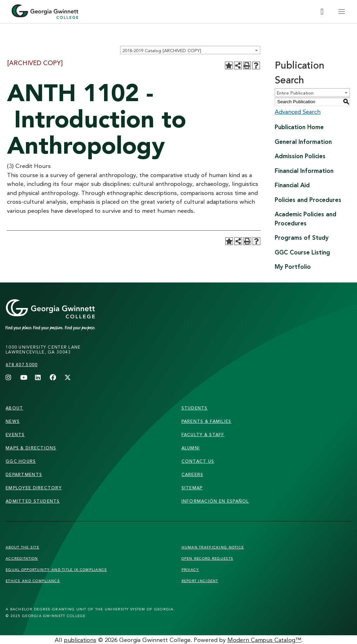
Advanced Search (298, 111)
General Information (303, 142)
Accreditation (22, 558)
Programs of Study (302, 237)
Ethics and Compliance (33, 581)
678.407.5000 (22, 365)
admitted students (33, 501)
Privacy (190, 569)
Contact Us (198, 461)
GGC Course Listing (302, 252)
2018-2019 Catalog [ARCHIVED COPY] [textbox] (162, 50)
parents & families (207, 421)
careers (193, 474)
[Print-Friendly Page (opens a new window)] (247, 65)
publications (80, 640)
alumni (191, 448)
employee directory (34, 488)
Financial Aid (292, 185)
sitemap (192, 488)
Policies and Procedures (308, 200)
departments (24, 474)
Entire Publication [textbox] (295, 93)
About (14, 408)
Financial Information (304, 171)
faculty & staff (203, 435)
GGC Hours (21, 461)
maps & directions (31, 448)
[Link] (64, 315)
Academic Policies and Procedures (305, 219)
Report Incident (200, 581)
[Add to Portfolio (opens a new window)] (229, 65)
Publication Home (299, 127)
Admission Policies (300, 156)
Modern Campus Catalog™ (264, 640)
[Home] (45, 12)
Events (15, 435)
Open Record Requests (208, 558)
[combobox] (190, 50)
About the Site (22, 547)
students (195, 408)
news (13, 421)
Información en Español (215, 501)
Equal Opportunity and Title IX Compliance (56, 569)
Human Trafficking (213, 547)
